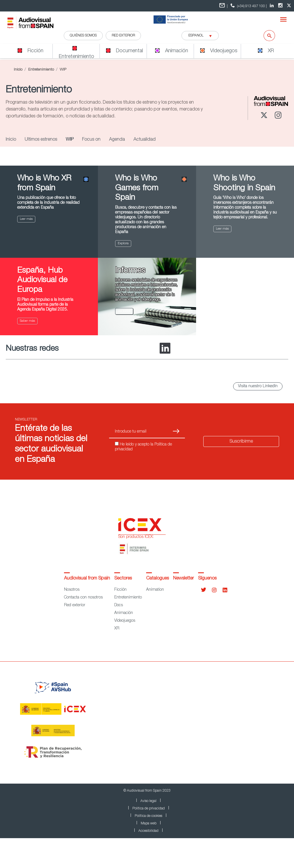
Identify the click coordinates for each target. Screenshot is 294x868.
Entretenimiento (41, 70)
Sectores (123, 579)
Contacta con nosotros (83, 598)
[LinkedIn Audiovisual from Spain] (272, 6)
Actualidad (145, 140)
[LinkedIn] (165, 349)
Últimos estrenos (41, 140)
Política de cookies (148, 816)
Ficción (120, 590)
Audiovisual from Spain (87, 579)
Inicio (18, 70)
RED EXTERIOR (123, 36)
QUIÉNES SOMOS (83, 36)
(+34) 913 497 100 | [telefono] (248, 6)
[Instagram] (278, 116)
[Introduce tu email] (137, 432)
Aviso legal (148, 801)
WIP (70, 140)
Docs (119, 605)
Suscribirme (241, 442)
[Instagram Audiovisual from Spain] (281, 6)
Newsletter (183, 579)
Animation (155, 590)
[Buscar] (266, 36)
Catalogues (157, 579)
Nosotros (72, 590)
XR (117, 629)
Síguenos (207, 579)
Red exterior (75, 605)
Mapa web (149, 824)
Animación (124, 613)
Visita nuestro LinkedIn (258, 386)
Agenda (117, 140)
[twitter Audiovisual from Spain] (290, 6)
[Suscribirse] (176, 432)
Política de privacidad (149, 809)
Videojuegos (125, 621)
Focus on (91, 140)
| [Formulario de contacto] (224, 6)
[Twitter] (264, 116)
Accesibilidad (148, 831)
